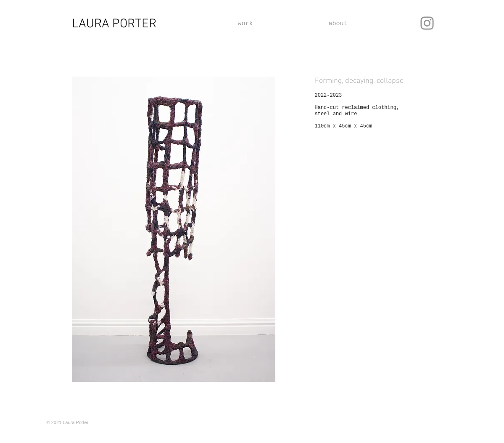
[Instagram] (427, 23)
